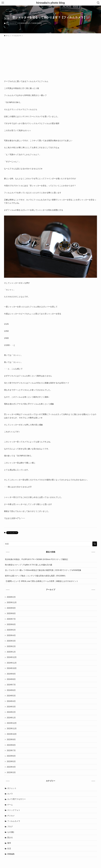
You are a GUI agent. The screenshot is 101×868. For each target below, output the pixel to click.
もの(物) (11, 832)
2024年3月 (11, 707)
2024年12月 (12, 657)
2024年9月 (11, 674)
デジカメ (11, 816)
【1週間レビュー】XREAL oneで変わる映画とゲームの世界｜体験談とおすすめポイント (42, 581)
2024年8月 (11, 679)
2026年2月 (11, 597)
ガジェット (12, 788)
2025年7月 (11, 619)
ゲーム (10, 805)
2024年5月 (11, 696)
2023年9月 (11, 739)
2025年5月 (11, 630)
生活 (9, 849)
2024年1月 (11, 718)
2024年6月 (11, 690)
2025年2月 (11, 646)
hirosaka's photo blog (50, 3)
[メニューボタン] (3, 3)
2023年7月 (11, 750)
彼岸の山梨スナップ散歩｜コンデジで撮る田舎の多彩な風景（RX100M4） (36, 576)
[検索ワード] (50, 544)
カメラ (10, 794)
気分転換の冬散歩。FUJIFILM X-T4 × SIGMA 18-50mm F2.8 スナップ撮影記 (36, 559)
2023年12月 (12, 723)
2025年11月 (12, 602)
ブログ (10, 827)
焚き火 (10, 838)
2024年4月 (11, 701)
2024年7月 (11, 685)
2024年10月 (12, 668)
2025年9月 (11, 608)
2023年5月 (11, 761)
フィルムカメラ (12, 23)
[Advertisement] (50, 55)
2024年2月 (11, 712)
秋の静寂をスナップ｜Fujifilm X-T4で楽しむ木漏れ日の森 (29, 565)
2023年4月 (11, 767)
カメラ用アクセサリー (16, 799)
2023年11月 (12, 728)
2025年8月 (11, 613)
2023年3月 (11, 772)
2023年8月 (11, 745)
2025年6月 (11, 624)
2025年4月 (11, 635)
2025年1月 (11, 652)
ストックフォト (14, 810)
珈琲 (9, 843)
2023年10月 (12, 734)
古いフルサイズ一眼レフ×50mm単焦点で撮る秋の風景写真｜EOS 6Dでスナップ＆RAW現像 (43, 570)
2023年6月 (11, 756)
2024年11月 (12, 663)
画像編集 (11, 854)
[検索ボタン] (98, 3)
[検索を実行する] (95, 544)
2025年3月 (11, 641)
